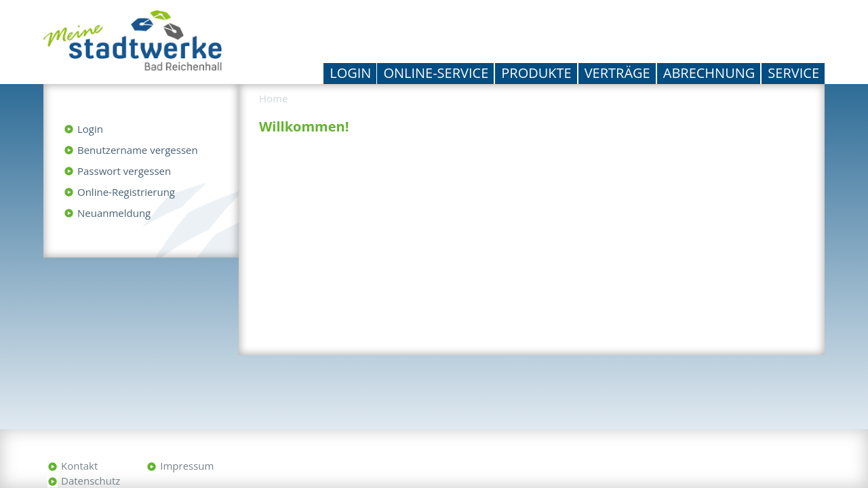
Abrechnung (709, 73)
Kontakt (79, 466)
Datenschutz (91, 481)
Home (273, 98)
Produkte (536, 73)
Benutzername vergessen (138, 150)
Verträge (617, 73)
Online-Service (436, 73)
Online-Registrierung (126, 192)
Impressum (187, 466)
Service (793, 73)
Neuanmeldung (114, 213)
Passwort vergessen (124, 171)
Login (350, 73)
